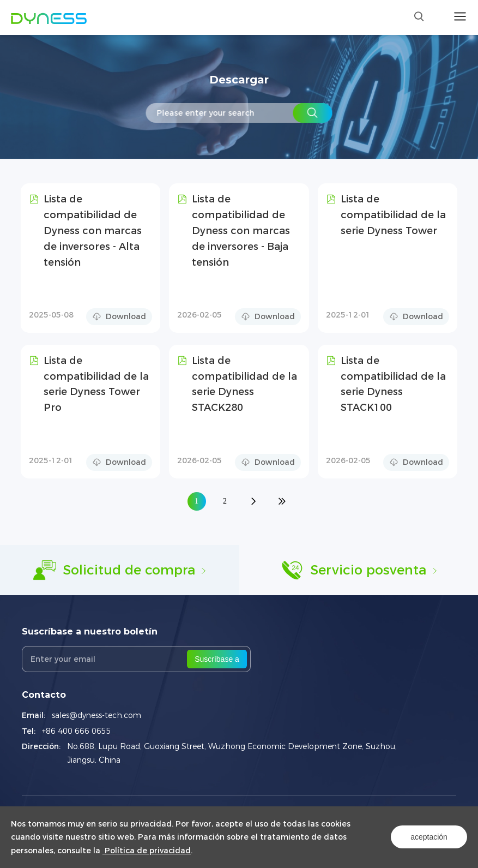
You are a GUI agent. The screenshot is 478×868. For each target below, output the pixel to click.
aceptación (429, 837)
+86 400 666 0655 (77, 731)
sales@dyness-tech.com (96, 715)
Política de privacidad (147, 851)
